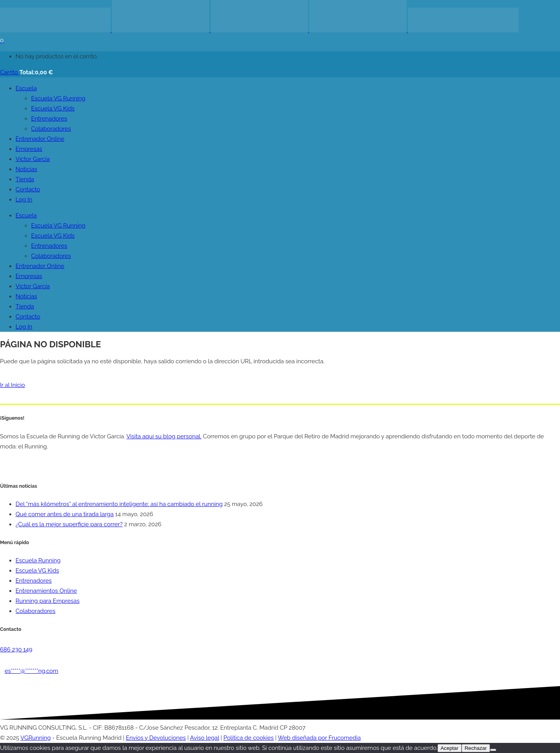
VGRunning (36, 738)
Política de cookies (249, 738)
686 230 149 (16, 650)
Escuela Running (38, 560)
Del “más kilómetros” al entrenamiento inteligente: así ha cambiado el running (119, 504)
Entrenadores (34, 581)
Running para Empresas (47, 601)
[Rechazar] (493, 750)
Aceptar (450, 748)
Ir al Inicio (12, 385)
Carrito (10, 72)
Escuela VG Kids (37, 571)
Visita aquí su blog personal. (164, 436)
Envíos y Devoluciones (156, 738)
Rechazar (476, 748)
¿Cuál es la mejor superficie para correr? (69, 524)
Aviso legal (205, 738)
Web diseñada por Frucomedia (319, 738)
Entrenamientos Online (46, 591)
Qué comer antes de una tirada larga (65, 514)
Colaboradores (35, 611)
